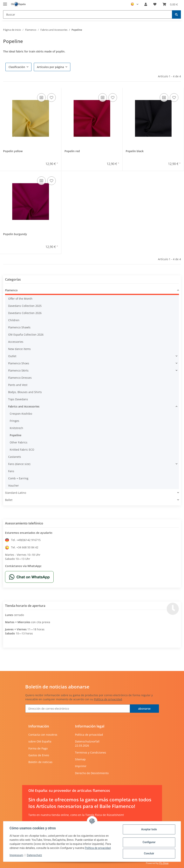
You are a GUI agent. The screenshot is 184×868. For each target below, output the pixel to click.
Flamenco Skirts (18, 370)
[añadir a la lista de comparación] (41, 98)
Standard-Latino (16, 493)
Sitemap (80, 759)
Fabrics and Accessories (24, 406)
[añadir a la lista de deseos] (51, 98)
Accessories (16, 342)
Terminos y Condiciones (91, 752)
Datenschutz (34, 855)
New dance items (19, 349)
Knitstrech (16, 428)
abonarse (144, 709)
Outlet (12, 356)
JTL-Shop (164, 863)
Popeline (16, 435)
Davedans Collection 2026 (25, 313)
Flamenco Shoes (19, 363)
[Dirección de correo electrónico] (78, 709)
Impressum (16, 855)
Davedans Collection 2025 (25, 306)
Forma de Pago (38, 748)
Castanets (15, 457)
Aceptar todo (149, 829)
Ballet (9, 500)
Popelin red (72, 151)
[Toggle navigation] (5, 2)
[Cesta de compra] (170, 4)
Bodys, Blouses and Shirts (25, 392)
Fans (11, 471)
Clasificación (17, 67)
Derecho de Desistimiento (92, 773)
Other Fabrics (19, 442)
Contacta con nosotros (43, 735)
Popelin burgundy (15, 234)
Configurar (149, 842)
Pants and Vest (18, 385)
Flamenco (11, 290)
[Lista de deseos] (155, 4)
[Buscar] (88, 14)
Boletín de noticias (40, 762)
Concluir (149, 853)
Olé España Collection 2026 (26, 335)
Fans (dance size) (19, 464)
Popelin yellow (13, 151)
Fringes (14, 421)
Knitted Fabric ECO (22, 450)
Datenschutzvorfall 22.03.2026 (87, 743)
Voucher (14, 485)
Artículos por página (50, 67)
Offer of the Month (20, 299)
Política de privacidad (108, 699)
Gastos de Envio (39, 755)
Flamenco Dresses (20, 378)
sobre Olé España (40, 741)
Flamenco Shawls (19, 327)
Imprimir (81, 766)
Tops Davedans (18, 399)
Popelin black (135, 151)
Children (14, 320)
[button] (146, 4)
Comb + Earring (18, 478)
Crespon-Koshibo (21, 414)
